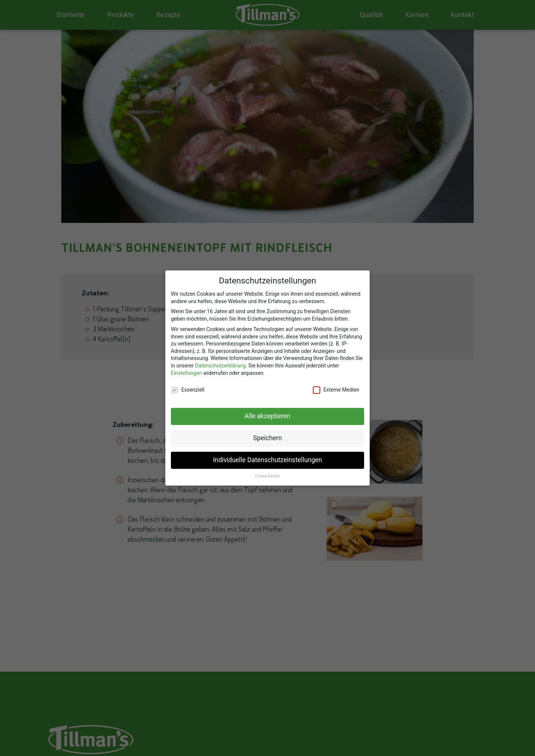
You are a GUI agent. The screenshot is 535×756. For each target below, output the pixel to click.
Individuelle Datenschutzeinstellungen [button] (267, 457)
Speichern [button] (267, 435)
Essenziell (188, 387)
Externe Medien (336, 387)
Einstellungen (187, 370)
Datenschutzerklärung (220, 363)
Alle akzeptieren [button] (267, 413)
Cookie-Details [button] (267, 473)
